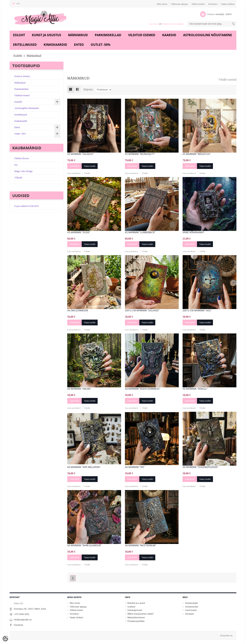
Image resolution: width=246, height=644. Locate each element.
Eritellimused (25, 45)
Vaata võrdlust (228, 4)
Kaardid (169, 35)
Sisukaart (189, 614)
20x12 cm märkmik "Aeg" (197, 311)
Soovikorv (213, 4)
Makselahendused (136, 617)
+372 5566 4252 (22, 614)
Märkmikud (78, 35)
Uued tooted (191, 610)
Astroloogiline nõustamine (208, 35)
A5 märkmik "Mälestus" (197, 154)
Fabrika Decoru (22, 158)
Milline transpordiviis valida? (141, 614)
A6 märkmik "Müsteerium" (141, 545)
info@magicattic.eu (23, 620)
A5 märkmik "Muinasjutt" (140, 154)
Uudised (131, 607)
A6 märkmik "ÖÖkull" (195, 389)
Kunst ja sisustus (47, 35)
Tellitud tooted (198, 4)
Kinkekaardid (55, 45)
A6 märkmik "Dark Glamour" (84, 545)
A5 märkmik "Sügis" (79, 232)
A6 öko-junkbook (78, 311)
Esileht (19, 35)
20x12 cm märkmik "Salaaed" (142, 311)
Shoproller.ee (226, 636)
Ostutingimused (135, 610)
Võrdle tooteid (227, 80)
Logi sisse (153, 24)
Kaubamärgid (191, 603)
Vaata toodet (90, 166)
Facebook (18, 625)
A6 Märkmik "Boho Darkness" (143, 389)
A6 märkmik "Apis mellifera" (84, 467)
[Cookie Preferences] (5, 639)
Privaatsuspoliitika (136, 621)
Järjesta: (88, 89)
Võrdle (87, 173)
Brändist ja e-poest (136, 603)
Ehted (79, 45)
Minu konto (162, 4)
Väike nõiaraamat (193, 232)
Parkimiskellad (108, 35)
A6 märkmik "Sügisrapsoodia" (201, 467)
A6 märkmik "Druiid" (79, 389)
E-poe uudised (27, 206)
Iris (16, 165)
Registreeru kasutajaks (173, 24)
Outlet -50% (101, 45)
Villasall (18, 178)
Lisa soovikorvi (74, 173)
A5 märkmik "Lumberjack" (140, 232)
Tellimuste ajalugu (179, 4)
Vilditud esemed (142, 35)
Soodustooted (192, 607)
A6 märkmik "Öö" (135, 467)
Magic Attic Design (23, 171)
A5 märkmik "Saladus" (81, 154)
